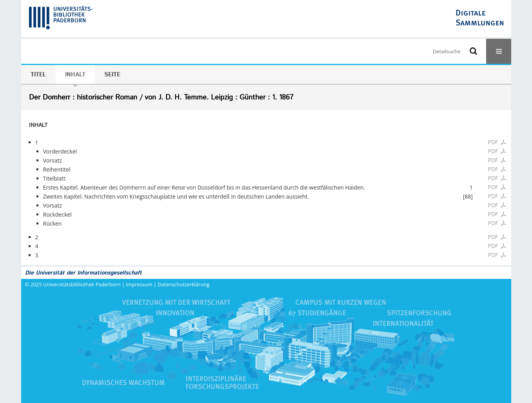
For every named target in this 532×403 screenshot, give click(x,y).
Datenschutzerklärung (183, 284)
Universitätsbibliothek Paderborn (82, 284)
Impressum (139, 284)
